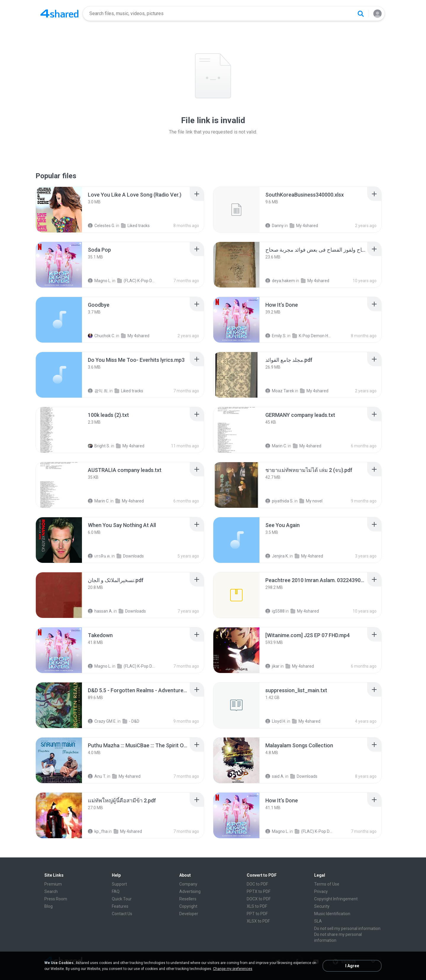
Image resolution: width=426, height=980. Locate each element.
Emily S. (276, 336)
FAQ (116, 891)
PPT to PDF (257, 914)
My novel (311, 501)
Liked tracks (135, 226)
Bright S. (99, 446)
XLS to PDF (257, 906)
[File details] (59, 210)
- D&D (131, 721)
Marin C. (276, 446)
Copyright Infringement (336, 899)
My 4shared (304, 226)
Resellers (188, 899)
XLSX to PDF (258, 921)
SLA (318, 921)
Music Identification (332, 914)
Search (51, 891)
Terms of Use (327, 884)
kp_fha (98, 831)
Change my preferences (233, 969)
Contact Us (122, 914)
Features (120, 906)
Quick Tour (122, 899)
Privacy (321, 891)
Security (322, 906)
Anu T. (97, 776)
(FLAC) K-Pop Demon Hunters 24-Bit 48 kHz (137, 281)
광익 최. (98, 391)
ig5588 (275, 611)
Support (119, 884)
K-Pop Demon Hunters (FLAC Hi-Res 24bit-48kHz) (312, 336)
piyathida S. (279, 501)
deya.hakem (280, 281)
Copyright (188, 906)
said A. (275, 776)
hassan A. (100, 611)
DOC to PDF (257, 884)
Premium (53, 884)
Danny (275, 226)
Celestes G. (101, 226)
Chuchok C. (101, 336)
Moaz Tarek (280, 391)
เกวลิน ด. (99, 556)
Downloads (130, 556)
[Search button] (361, 14)
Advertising (190, 891)
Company (188, 884)
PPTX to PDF (259, 891)
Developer (189, 914)
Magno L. (100, 281)
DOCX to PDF (259, 899)
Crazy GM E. (102, 721)
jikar (272, 666)
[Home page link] (59, 14)
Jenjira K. (277, 556)
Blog (49, 906)
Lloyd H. (276, 721)
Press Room (56, 899)
